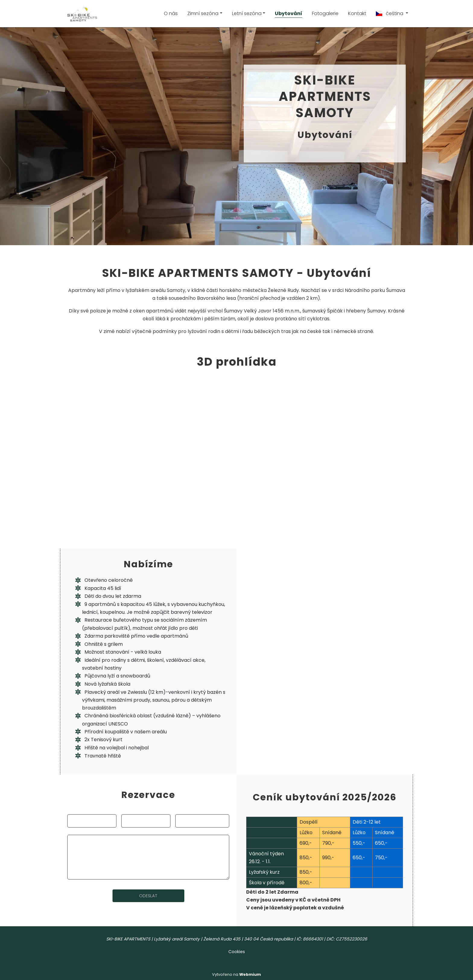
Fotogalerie (325, 13)
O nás (171, 13)
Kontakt (357, 13)
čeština (390, 13)
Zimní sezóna (203, 13)
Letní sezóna (247, 13)
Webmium (250, 974)
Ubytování (289, 13)
